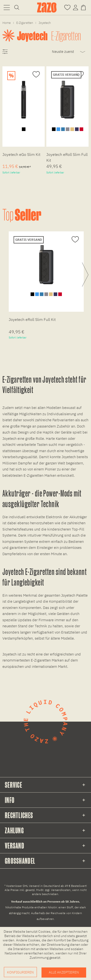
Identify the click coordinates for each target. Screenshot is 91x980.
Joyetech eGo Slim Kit (21, 154)
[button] (7, 7)
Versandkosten (61, 890)
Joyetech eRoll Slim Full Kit (67, 157)
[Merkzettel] (67, 7)
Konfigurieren (20, 972)
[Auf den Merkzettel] (36, 75)
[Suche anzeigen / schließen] (17, 7)
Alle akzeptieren (64, 972)
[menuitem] (7, 7)
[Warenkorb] (84, 7)
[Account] (75, 7)
